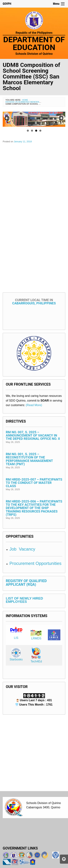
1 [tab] (28, 131)
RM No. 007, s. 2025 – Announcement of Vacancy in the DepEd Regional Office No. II (33, 435)
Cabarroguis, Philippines (34, 302)
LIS (16, 638)
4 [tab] (40, 131)
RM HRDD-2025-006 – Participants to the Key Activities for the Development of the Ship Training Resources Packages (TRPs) (34, 508)
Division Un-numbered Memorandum (25, 102)
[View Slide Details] (34, 119)
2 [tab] (32, 131)
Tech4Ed (36, 661)
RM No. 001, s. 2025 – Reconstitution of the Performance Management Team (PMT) (29, 459)
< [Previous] (7, 118)
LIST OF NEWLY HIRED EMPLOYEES (24, 600)
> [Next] (61, 118)
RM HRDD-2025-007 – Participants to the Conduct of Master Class (34, 483)
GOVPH (7, 4)
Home (25, 100)
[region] (34, 119)
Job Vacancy (22, 549)
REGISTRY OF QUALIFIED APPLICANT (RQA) (26, 583)
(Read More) (34, 405)
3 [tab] (36, 131)
